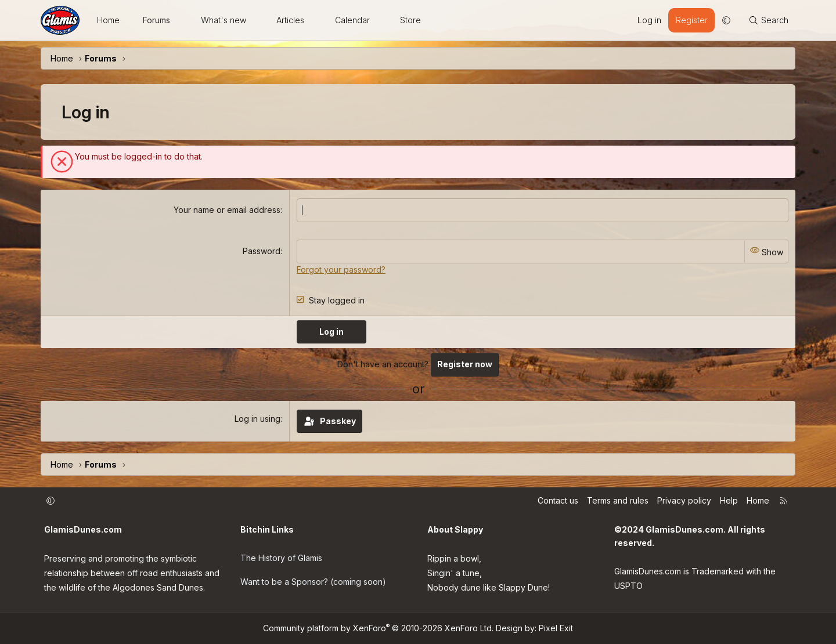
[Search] (768, 20)
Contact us (558, 500)
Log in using (257, 418)
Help (729, 500)
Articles (290, 20)
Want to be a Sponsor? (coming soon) (313, 580)
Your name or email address (227, 210)
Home (108, 20)
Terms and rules (618, 500)
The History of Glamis (281, 557)
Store (410, 20)
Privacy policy (684, 500)
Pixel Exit (556, 628)
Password (262, 251)
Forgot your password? (341, 269)
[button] (181, 20)
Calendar (352, 20)
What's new (224, 20)
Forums (156, 20)
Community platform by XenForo (378, 628)
